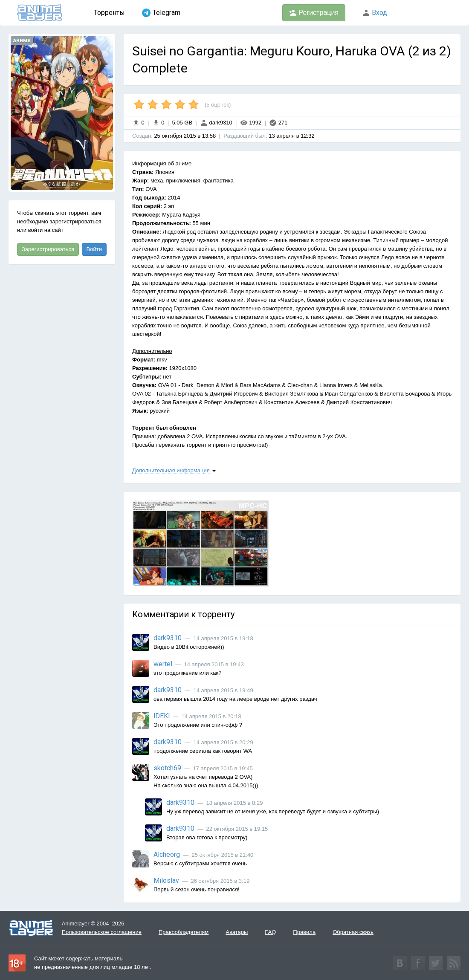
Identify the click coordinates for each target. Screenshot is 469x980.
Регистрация (314, 13)
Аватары (237, 932)
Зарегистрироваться (48, 249)
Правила (304, 932)
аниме (22, 40)
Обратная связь (353, 932)
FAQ (270, 932)
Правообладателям (184, 932)
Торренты (109, 13)
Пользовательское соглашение (102, 932)
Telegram (161, 13)
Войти (94, 249)
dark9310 (216, 123)
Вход (375, 13)
